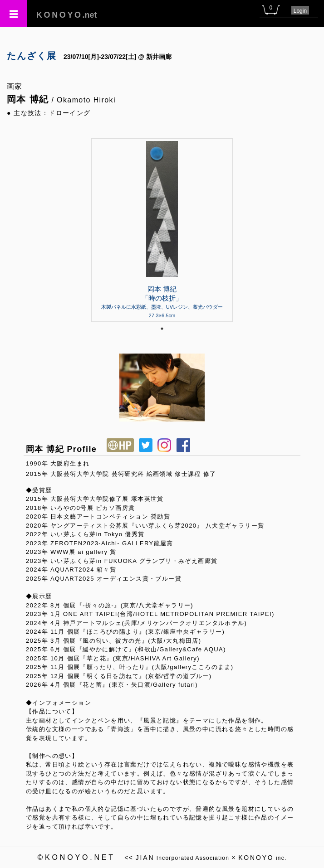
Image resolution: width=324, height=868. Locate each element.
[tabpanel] (162, 230)
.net (67, 15)
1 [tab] (162, 329)
